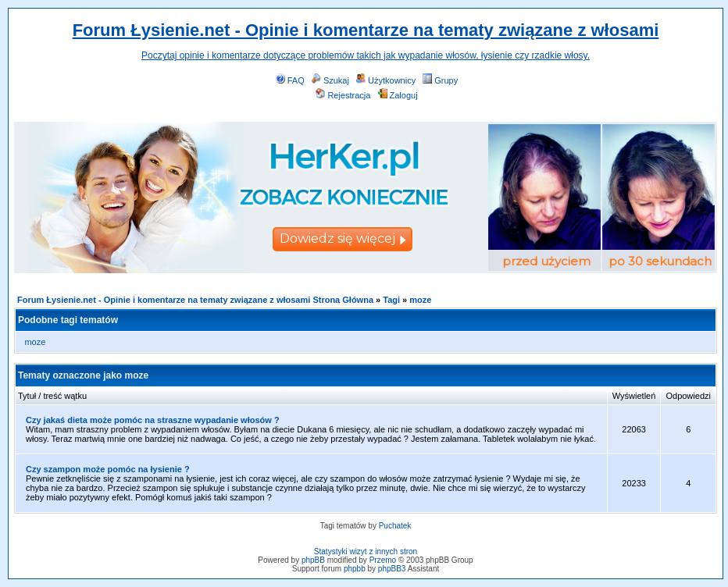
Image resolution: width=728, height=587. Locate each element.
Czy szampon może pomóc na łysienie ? (108, 469)
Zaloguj (398, 95)
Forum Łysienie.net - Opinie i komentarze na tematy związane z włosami (366, 30)
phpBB (313, 560)
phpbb (355, 569)
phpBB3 (392, 569)
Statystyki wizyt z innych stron (366, 551)
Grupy (440, 80)
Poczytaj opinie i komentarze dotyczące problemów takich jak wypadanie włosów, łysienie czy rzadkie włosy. (366, 55)
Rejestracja (343, 95)
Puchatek (395, 526)
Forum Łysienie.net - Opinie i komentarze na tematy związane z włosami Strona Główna (195, 300)
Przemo (383, 560)
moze (420, 300)
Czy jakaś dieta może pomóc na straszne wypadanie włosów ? (153, 420)
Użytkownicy (386, 80)
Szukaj (330, 80)
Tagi (391, 300)
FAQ (290, 80)
